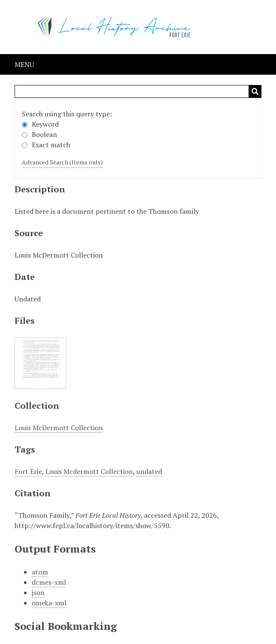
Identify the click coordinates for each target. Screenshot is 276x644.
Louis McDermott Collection (59, 428)
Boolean (39, 134)
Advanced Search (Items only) (62, 162)
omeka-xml (49, 603)
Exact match (46, 145)
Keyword (40, 124)
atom (40, 572)
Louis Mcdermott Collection (89, 471)
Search (255, 91)
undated (149, 471)
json (38, 592)
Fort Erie (28, 471)
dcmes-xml (49, 582)
